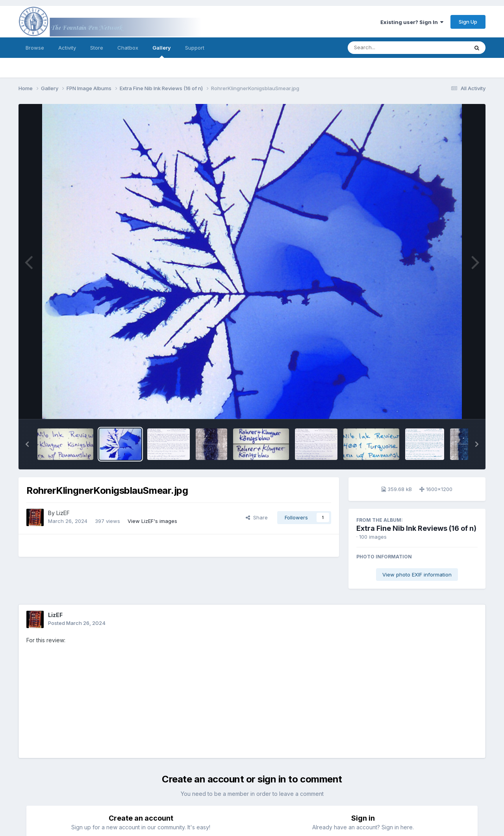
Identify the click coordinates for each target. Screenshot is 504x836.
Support (195, 48)
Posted (77, 623)
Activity (67, 48)
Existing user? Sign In (412, 22)
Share (257, 517)
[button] (27, 444)
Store (97, 48)
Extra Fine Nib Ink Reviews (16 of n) (416, 528)
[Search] (386, 48)
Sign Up (468, 22)
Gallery (162, 51)
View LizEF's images (152, 521)
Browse (35, 48)
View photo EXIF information (417, 575)
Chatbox (128, 48)
